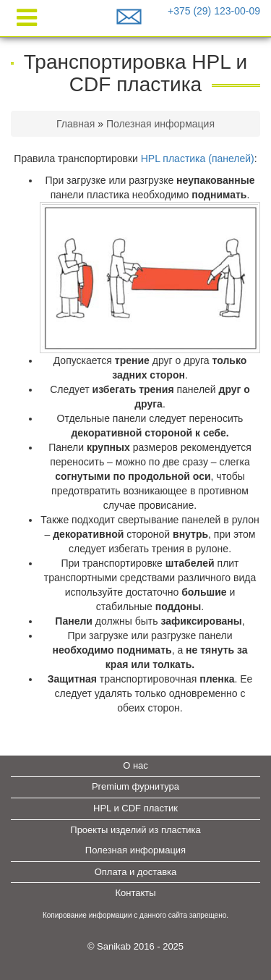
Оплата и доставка (136, 872)
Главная (76, 124)
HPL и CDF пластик (135, 808)
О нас (135, 765)
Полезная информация (160, 124)
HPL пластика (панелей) (198, 159)
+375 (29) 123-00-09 (214, 11)
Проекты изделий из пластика (135, 830)
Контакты (135, 893)
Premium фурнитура (135, 786)
